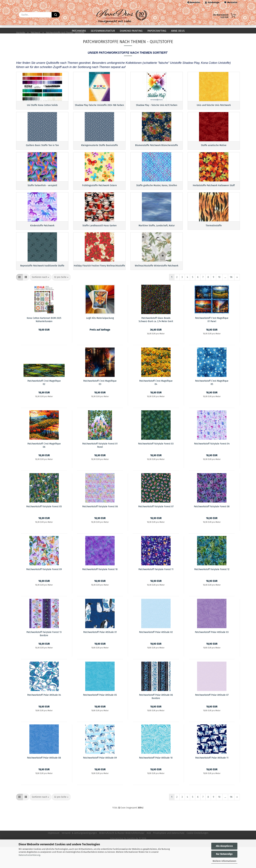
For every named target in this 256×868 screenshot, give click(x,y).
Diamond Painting (131, 31)
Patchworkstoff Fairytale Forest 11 (156, 590)
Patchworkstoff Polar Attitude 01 (100, 653)
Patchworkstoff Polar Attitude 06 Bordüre (156, 717)
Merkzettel (231, 2)
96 (231, 298)
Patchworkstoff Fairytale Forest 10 (100, 590)
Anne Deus (178, 31)
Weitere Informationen (224, 861)
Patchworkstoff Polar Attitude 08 (44, 779)
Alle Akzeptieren (224, 846)
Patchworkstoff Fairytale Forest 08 (212, 528)
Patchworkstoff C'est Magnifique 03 (100, 403)
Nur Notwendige (224, 854)
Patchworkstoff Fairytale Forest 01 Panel (100, 466)
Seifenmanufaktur (103, 31)
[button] (19, 298)
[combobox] (40, 298)
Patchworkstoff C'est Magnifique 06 (44, 466)
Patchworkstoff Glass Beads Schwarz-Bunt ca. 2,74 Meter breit (156, 341)
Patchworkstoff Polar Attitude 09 (100, 779)
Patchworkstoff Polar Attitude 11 (212, 779)
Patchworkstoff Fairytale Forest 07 (156, 528)
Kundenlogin (212, 2)
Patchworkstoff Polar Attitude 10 (156, 779)
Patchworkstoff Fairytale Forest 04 (212, 465)
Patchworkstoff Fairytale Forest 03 (156, 465)
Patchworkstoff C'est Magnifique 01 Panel (212, 341)
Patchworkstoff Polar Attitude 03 (212, 653)
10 (219, 298)
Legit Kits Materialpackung (100, 339)
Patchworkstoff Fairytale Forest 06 (100, 528)
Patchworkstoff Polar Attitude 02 (156, 653)
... (225, 298)
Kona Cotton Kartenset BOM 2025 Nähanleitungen (44, 341)
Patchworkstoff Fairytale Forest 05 (44, 528)
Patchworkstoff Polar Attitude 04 (44, 716)
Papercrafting (157, 31)
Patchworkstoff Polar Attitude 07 (212, 716)
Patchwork (79, 31)
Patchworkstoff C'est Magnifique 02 (44, 403)
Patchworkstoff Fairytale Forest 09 (44, 590)
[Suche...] (56, 15)
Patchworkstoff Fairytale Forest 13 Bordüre (44, 655)
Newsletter (194, 2)
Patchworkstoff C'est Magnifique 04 (156, 403)
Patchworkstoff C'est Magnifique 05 (212, 403)
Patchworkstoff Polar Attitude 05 (100, 716)
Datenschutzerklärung (29, 855)
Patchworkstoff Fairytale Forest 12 (212, 590)
